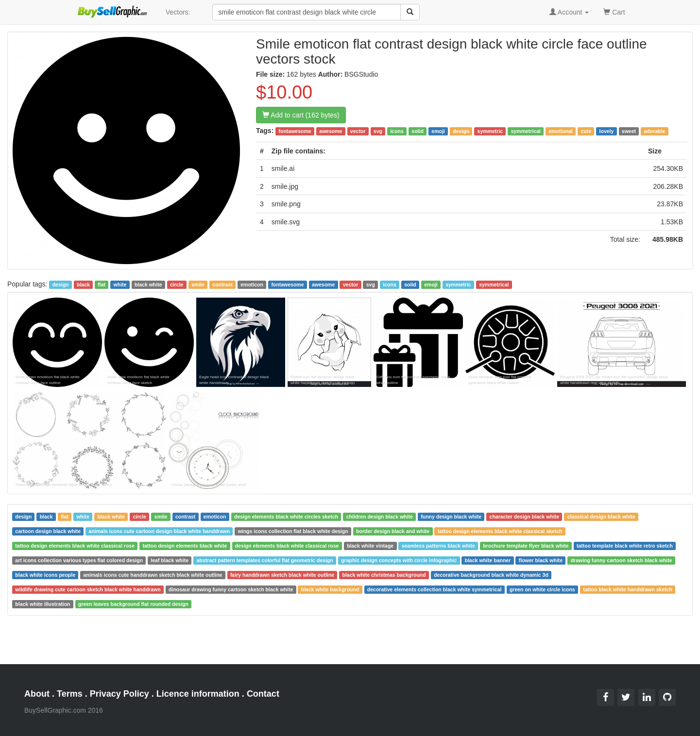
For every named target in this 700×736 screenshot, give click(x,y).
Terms (70, 694)
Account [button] (569, 12)
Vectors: (178, 12)
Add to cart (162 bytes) (301, 115)
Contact (263, 694)
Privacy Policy (120, 694)
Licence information (198, 694)
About (37, 694)
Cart (614, 11)
